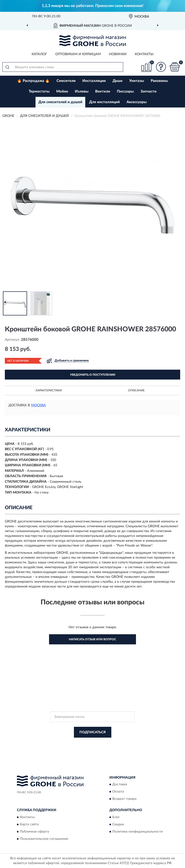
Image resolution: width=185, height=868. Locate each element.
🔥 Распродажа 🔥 (33, 81)
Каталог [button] (39, 54)
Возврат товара (124, 799)
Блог (116, 817)
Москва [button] (39, 405)
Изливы (82, 91)
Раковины (159, 81)
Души (117, 81)
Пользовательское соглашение (44, 839)
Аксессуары (137, 102)
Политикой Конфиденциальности (116, 743)
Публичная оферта (34, 832)
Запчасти (149, 91)
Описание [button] (136, 390)
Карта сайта (29, 824)
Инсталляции (94, 81)
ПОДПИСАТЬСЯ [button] (93, 732)
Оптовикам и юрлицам (78, 54)
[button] (161, 67)
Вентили (103, 91)
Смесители (66, 81)
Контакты (144, 54)
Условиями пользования (88, 747)
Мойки (62, 91)
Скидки (118, 824)
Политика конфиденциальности (138, 832)
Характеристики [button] (49, 390)
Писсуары (125, 91)
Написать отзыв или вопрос (92, 639)
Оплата (118, 792)
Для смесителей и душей (60, 102)
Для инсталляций (104, 102)
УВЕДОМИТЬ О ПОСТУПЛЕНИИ (93, 375)
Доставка (120, 785)
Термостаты (39, 91)
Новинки (118, 54)
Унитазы (137, 81)
